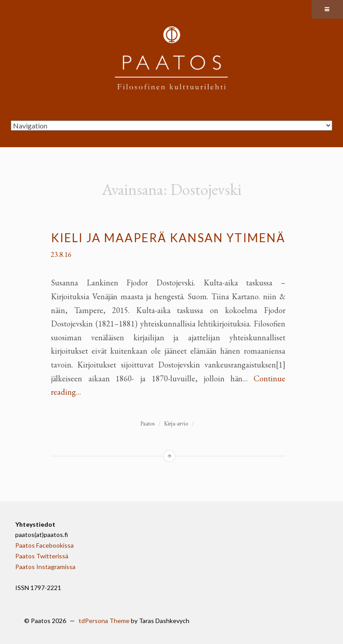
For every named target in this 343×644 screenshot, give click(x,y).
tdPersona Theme (104, 621)
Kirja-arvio (176, 423)
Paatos (147, 423)
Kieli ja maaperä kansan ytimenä (168, 238)
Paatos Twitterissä (42, 556)
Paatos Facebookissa (44, 545)
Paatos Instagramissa (45, 567)
